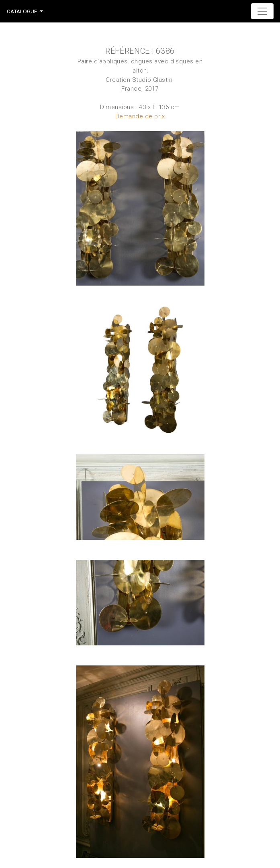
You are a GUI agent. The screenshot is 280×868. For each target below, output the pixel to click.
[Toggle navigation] (262, 11)
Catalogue (22, 11)
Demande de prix (140, 116)
